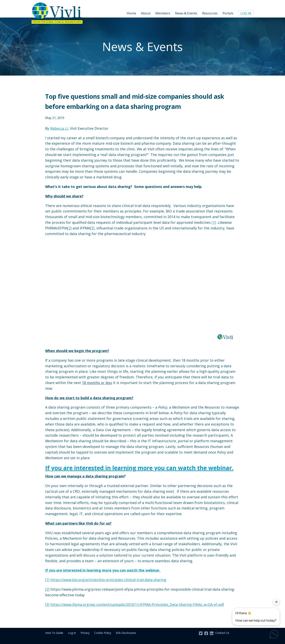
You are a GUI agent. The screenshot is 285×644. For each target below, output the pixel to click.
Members (163, 13)
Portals (228, 13)
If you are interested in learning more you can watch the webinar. (139, 468)
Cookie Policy (103, 633)
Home (131, 13)
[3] (92, 228)
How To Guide (54, 633)
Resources (210, 13)
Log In (246, 13)
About (146, 13)
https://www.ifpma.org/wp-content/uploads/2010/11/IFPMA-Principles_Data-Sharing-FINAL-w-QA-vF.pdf (137, 604)
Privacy (85, 633)
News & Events (186, 13)
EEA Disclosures (126, 633)
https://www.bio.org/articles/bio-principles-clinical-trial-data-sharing (108, 580)
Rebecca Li (59, 128)
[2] (69, 228)
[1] (214, 222)
